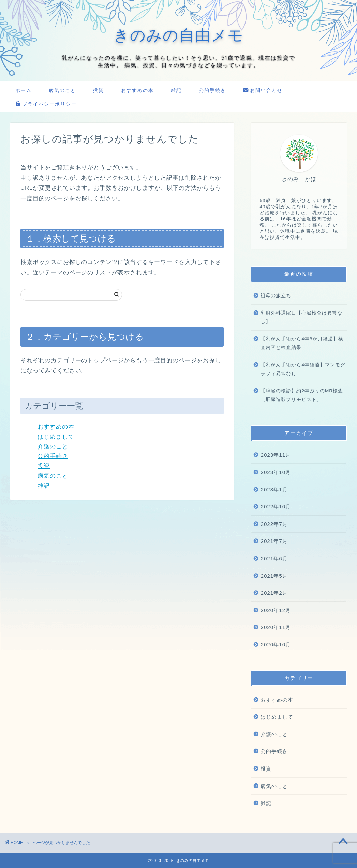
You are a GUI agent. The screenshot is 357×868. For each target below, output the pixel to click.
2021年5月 (274, 576)
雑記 (176, 90)
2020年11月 (276, 627)
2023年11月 (276, 455)
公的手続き (212, 90)
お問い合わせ (263, 91)
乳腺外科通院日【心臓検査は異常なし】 (301, 317)
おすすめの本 (137, 90)
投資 (99, 90)
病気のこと (62, 90)
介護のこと (53, 447)
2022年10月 (276, 507)
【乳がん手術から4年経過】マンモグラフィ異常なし (303, 369)
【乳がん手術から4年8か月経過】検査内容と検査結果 (302, 343)
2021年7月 (274, 541)
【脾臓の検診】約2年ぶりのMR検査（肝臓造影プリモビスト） (302, 395)
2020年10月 (276, 645)
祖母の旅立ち (276, 296)
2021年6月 (274, 558)
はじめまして (56, 437)
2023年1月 (274, 490)
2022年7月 (274, 524)
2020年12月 (276, 610)
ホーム (24, 90)
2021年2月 (274, 593)
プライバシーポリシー (46, 104)
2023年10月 (276, 472)
